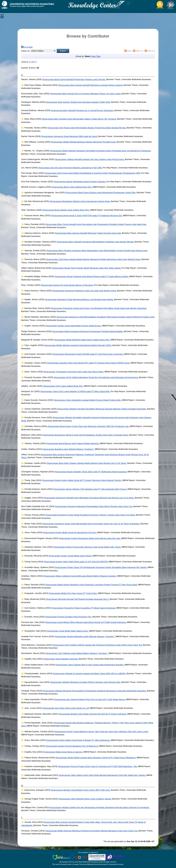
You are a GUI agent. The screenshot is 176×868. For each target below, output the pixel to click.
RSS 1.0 (140, 51)
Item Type (96, 56)
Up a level (28, 47)
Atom (129, 51)
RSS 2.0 (151, 51)
